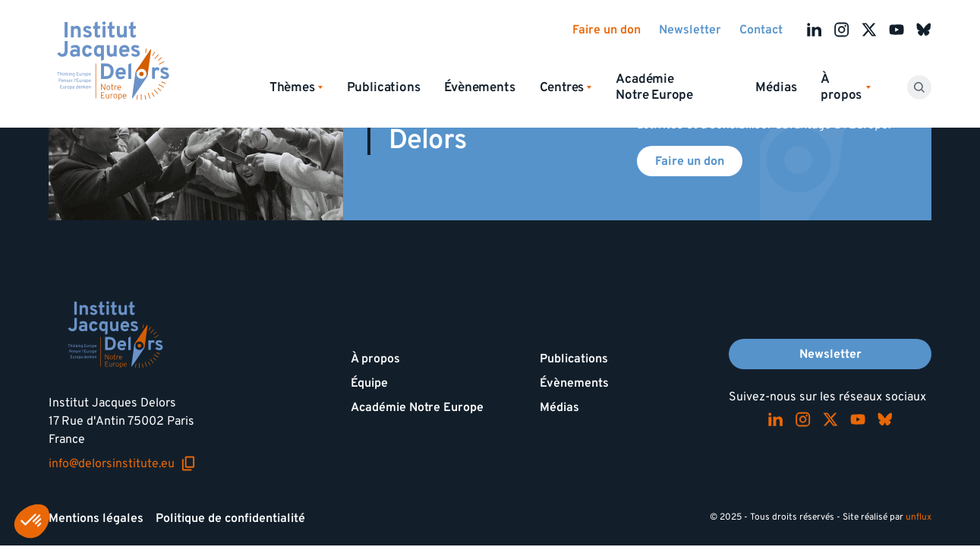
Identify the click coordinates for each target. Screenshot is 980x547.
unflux (919, 517)
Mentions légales (96, 518)
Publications (384, 87)
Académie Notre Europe (654, 87)
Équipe (369, 383)
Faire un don (607, 30)
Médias (776, 87)
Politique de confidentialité (230, 518)
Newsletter (690, 30)
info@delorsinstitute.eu (122, 463)
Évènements (479, 87)
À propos (375, 359)
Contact (761, 30)
